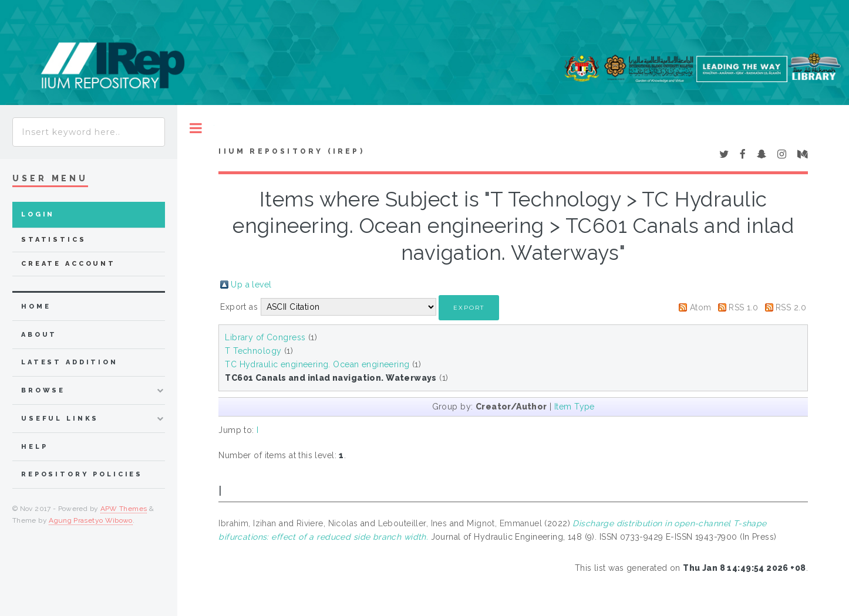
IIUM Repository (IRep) (291, 151)
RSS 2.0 (791, 307)
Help (34, 447)
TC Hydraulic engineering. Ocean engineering (317, 364)
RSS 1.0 (743, 307)
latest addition (70, 362)
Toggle (196, 128)
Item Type (575, 407)
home (36, 307)
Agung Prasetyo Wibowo (91, 520)
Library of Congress (265, 337)
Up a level (251, 285)
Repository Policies (82, 474)
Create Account (68, 264)
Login (38, 214)
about (39, 335)
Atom (701, 307)
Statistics (54, 240)
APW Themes (124, 509)
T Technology (253, 351)
